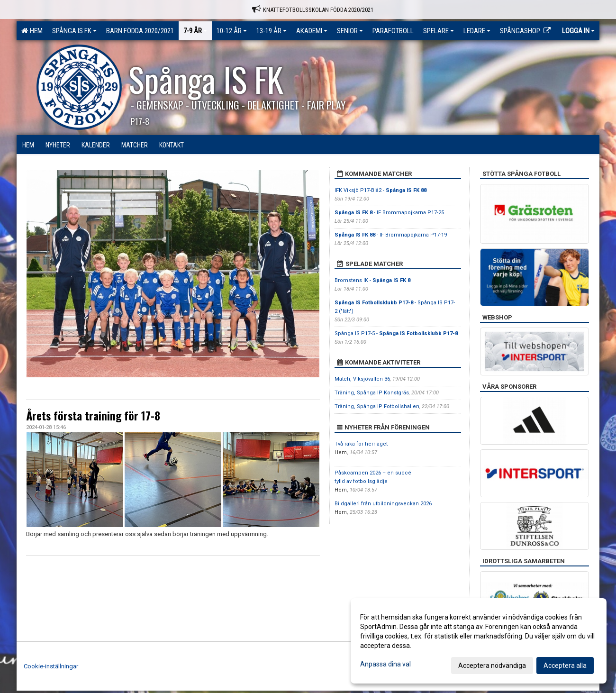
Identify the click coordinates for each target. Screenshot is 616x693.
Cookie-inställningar (51, 666)
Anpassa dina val (385, 664)
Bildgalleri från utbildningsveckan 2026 (383, 504)
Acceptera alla (565, 666)
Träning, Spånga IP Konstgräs (372, 393)
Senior (350, 31)
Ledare (477, 31)
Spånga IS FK (74, 31)
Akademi (312, 31)
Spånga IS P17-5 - (396, 333)
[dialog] (479, 641)
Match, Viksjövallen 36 (362, 379)
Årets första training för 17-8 (93, 416)
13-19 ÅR (272, 31)
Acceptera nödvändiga (492, 666)
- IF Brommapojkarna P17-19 (391, 235)
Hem (32, 31)
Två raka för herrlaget (361, 444)
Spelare (439, 31)
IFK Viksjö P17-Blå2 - (380, 190)
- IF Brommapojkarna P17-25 (389, 213)
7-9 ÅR (195, 31)
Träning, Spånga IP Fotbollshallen (377, 406)
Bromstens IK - (372, 280)
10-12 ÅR (232, 31)
